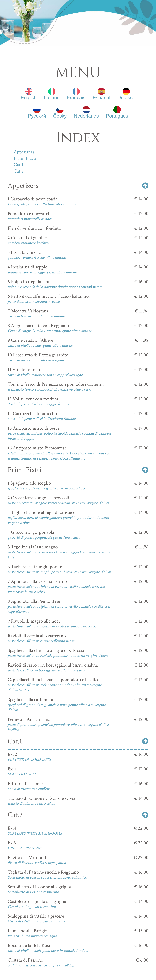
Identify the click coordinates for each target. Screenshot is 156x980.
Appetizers (24, 152)
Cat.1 (19, 165)
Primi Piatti (25, 158)
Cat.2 (19, 171)
